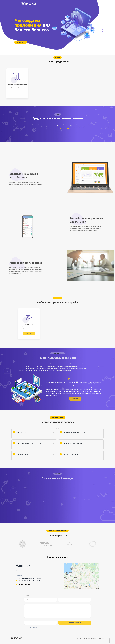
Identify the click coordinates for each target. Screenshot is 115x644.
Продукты (81, 4)
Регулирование (69, 4)
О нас (59, 4)
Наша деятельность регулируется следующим (58, 128)
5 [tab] (61, 551)
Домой (43, 4)
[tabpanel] (22, 544)
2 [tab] (103, 30)
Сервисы (51, 4)
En (110, 2)
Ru (112, 2)
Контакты (91, 4)
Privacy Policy (101, 638)
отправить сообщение (75, 623)
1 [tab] (103, 28)
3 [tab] (103, 32)
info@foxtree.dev (24, 584)
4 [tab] (59, 551)
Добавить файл (31, 628)
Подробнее (21, 42)
